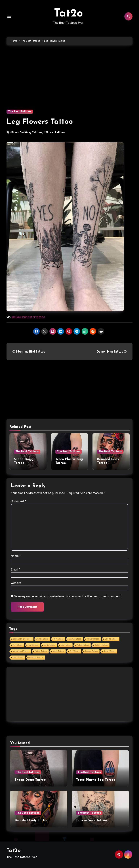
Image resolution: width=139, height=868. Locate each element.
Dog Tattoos (74, 651)
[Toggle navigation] (9, 16)
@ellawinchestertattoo (28, 317)
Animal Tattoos (75, 639)
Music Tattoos (58, 651)
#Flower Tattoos (54, 133)
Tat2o (68, 14)
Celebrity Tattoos (36, 657)
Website (16, 583)
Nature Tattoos (41, 651)
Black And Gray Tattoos (22, 639)
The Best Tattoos (20, 112)
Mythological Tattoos (21, 651)
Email (15, 570)
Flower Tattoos (93, 639)
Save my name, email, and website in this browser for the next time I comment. (68, 596)
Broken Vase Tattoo (92, 820)
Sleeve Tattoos (109, 651)
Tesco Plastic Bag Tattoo (96, 780)
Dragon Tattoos (91, 651)
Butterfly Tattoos (101, 645)
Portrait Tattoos (83, 645)
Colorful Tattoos (111, 639)
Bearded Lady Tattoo (31, 820)
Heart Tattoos (18, 657)
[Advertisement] (70, 83)
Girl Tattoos (59, 639)
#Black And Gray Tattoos (26, 133)
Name (16, 556)
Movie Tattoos (50, 645)
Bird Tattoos (66, 645)
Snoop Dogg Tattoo (30, 780)
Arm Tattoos (17, 645)
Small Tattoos (43, 639)
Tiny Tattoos (33, 645)
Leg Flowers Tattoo (40, 122)
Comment (19, 501)
